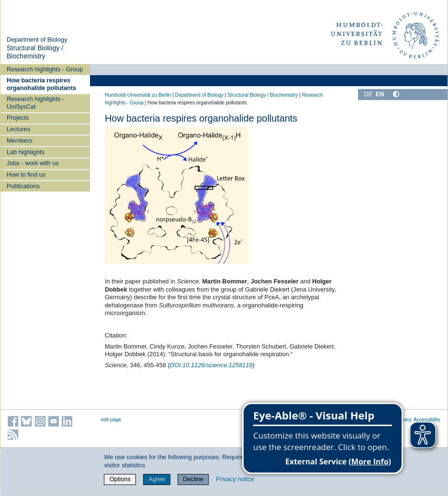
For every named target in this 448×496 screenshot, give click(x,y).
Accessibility (427, 420)
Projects (18, 118)
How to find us (26, 175)
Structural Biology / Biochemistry (35, 52)
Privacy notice (235, 479)
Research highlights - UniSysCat (35, 102)
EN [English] (380, 94)
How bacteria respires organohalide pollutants (41, 84)
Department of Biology (37, 39)
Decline (193, 479)
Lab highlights (26, 152)
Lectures (18, 129)
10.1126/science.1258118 (211, 365)
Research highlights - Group (45, 69)
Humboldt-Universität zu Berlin (138, 95)
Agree (157, 479)
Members (19, 141)
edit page (111, 420)
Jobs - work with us (33, 163)
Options (120, 479)
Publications (23, 186)
